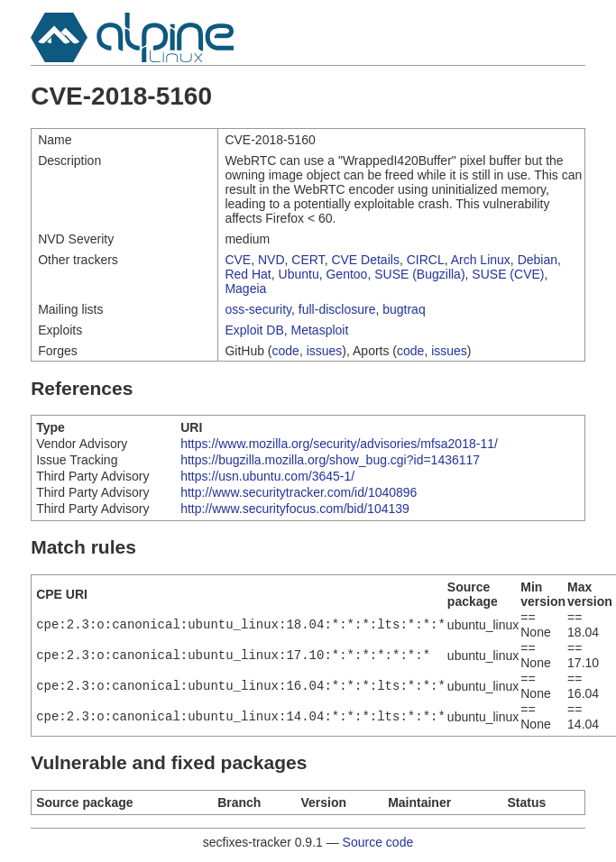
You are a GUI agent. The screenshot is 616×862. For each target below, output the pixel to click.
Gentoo (346, 274)
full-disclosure (337, 309)
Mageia (245, 289)
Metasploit (320, 330)
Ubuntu (299, 274)
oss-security (258, 309)
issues (325, 351)
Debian (538, 260)
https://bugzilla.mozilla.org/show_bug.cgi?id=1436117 (330, 460)
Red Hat (248, 274)
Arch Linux (481, 260)
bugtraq (404, 309)
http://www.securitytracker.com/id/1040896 (299, 492)
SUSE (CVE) (508, 274)
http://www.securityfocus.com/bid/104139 (295, 509)
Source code (378, 842)
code (286, 351)
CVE (238, 260)
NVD (271, 260)
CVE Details (365, 260)
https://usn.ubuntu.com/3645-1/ (267, 476)
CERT (308, 260)
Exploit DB (254, 330)
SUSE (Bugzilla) (419, 274)
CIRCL (426, 260)
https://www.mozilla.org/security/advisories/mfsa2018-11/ (339, 444)
